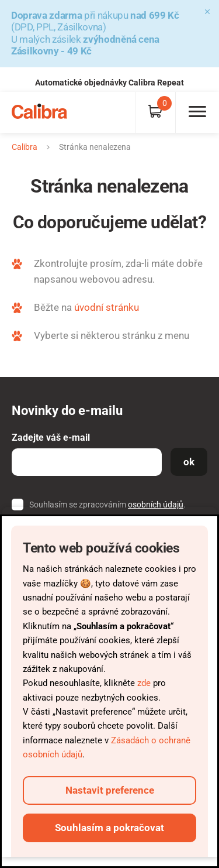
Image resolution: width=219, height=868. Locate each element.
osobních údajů (156, 505)
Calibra (25, 147)
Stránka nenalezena (95, 147)
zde (144, 683)
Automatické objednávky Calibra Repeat (109, 83)
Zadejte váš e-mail (51, 438)
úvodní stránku (107, 307)
